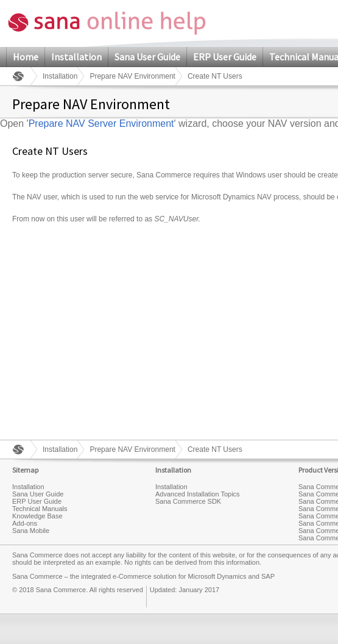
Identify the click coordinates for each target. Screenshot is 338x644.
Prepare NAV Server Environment (101, 123)
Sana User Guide (147, 57)
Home (26, 57)
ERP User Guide (225, 57)
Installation (76, 57)
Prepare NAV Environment (132, 76)
